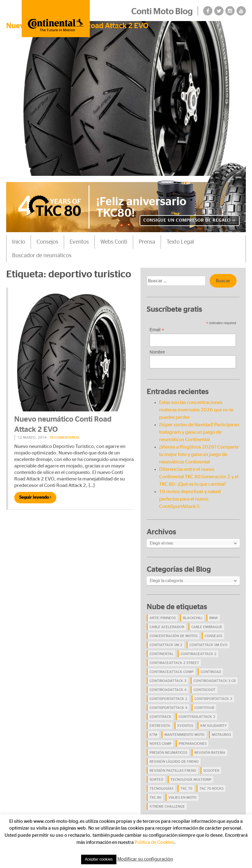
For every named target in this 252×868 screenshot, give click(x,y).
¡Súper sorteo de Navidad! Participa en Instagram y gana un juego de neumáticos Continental (199, 432)
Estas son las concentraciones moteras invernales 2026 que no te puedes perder (196, 410)
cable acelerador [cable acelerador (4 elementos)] (167, 627)
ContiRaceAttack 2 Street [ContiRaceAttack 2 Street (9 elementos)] (174, 663)
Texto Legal (180, 242)
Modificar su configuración (145, 859)
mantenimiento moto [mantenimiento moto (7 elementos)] (185, 735)
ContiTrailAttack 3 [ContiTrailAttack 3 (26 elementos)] (197, 717)
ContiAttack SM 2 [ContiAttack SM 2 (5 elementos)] (166, 645)
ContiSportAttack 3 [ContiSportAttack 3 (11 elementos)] (213, 699)
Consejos (47, 242)
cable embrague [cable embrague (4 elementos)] (207, 627)
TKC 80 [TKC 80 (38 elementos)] (155, 797)
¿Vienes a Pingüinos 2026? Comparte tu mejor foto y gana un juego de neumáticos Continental (199, 454)
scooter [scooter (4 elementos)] (211, 770)
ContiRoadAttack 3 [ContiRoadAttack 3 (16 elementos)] (168, 681)
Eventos (79, 242)
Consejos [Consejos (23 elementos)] (213, 636)
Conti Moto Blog (162, 12)
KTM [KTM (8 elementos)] (153, 735)
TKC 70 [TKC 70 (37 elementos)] (186, 788)
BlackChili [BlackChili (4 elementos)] (193, 618)
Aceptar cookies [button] (99, 859)
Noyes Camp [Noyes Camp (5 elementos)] (161, 744)
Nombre (157, 352)
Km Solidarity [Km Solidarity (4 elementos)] (213, 726)
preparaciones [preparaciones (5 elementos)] (193, 744)
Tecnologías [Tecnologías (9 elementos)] (161, 788)
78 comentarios (64, 437)
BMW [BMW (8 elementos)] (214, 618)
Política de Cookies (154, 842)
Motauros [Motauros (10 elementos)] (221, 735)
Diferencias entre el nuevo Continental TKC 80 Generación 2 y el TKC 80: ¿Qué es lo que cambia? (199, 477)
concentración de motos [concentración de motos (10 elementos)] (174, 636)
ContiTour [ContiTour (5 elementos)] (204, 708)
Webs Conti (114, 242)
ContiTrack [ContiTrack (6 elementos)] (161, 717)
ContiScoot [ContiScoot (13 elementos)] (204, 690)
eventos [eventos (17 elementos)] (185, 726)
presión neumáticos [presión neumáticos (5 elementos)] (168, 753)
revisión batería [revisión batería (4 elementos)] (210, 753)
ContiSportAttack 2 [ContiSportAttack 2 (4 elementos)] (168, 699)
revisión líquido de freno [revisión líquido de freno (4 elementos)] (174, 762)
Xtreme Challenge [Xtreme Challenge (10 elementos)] (167, 806)
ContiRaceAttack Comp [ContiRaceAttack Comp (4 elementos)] (172, 672)
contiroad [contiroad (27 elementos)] (211, 672)
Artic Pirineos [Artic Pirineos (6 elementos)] (163, 618)
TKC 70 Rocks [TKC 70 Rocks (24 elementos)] (211, 788)
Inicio (19, 242)
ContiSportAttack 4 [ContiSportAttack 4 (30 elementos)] (168, 708)
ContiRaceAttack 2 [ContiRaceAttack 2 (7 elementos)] (198, 654)
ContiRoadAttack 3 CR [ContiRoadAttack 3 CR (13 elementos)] (215, 681)
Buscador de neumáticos (42, 256)
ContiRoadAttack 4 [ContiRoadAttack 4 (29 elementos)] (168, 690)
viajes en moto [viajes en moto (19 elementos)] (182, 797)
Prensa (147, 242)
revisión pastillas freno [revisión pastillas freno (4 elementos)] (173, 770)
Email (157, 330)
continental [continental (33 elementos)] (161, 654)
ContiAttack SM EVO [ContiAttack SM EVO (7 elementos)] (209, 645)
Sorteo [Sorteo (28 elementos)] (156, 779)
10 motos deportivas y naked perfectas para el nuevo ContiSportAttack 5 (190, 499)
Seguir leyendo (35, 497)
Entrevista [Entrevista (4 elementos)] (160, 726)
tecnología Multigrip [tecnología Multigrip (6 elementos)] (191, 779)
